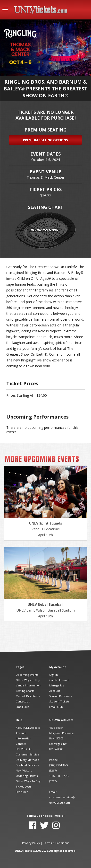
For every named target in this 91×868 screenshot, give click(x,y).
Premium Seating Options (45, 140)
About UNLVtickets (28, 728)
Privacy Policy (31, 843)
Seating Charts (25, 691)
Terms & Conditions (56, 843)
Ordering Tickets (27, 776)
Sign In (54, 675)
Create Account (59, 680)
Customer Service (27, 754)
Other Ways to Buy (28, 680)
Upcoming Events (27, 675)
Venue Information (28, 685)
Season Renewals (60, 696)
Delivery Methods (27, 760)
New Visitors (24, 770)
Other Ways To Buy (28, 781)
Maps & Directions (28, 696)
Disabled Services (27, 765)
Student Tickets (59, 701)
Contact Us (23, 701)
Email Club (23, 707)
